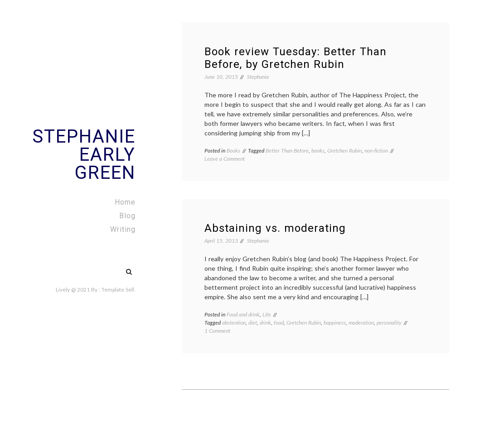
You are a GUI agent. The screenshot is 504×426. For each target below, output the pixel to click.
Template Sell (118, 290)
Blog (127, 216)
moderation (361, 323)
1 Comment (217, 331)
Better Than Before (287, 151)
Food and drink (243, 314)
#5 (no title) (110, 267)
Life (267, 314)
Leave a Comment (225, 159)
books (318, 151)
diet (253, 323)
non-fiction (376, 151)
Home (125, 202)
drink (265, 323)
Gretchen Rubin (344, 151)
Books (233, 151)
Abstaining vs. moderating (275, 228)
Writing (123, 229)
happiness (335, 323)
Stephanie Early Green (84, 155)
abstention (234, 323)
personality (389, 323)
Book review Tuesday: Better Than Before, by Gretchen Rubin (296, 58)
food (279, 323)
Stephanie (258, 77)
